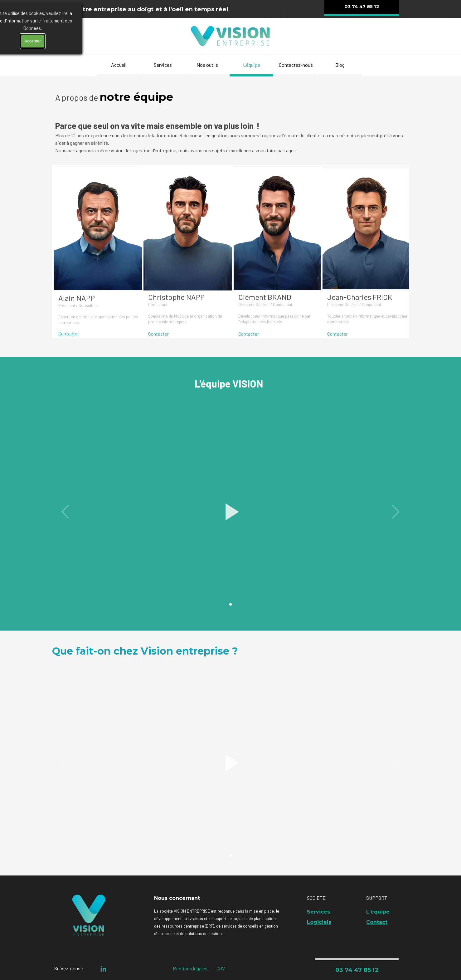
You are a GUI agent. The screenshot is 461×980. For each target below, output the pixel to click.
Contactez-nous (296, 65)
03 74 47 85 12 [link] (357, 970)
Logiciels (319, 922)
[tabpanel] (153, 9)
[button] (230, 512)
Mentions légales (190, 968)
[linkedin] (103, 969)
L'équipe (252, 65)
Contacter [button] (69, 334)
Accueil (119, 65)
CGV (221, 968)
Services (163, 65)
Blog (340, 65)
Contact (377, 922)
